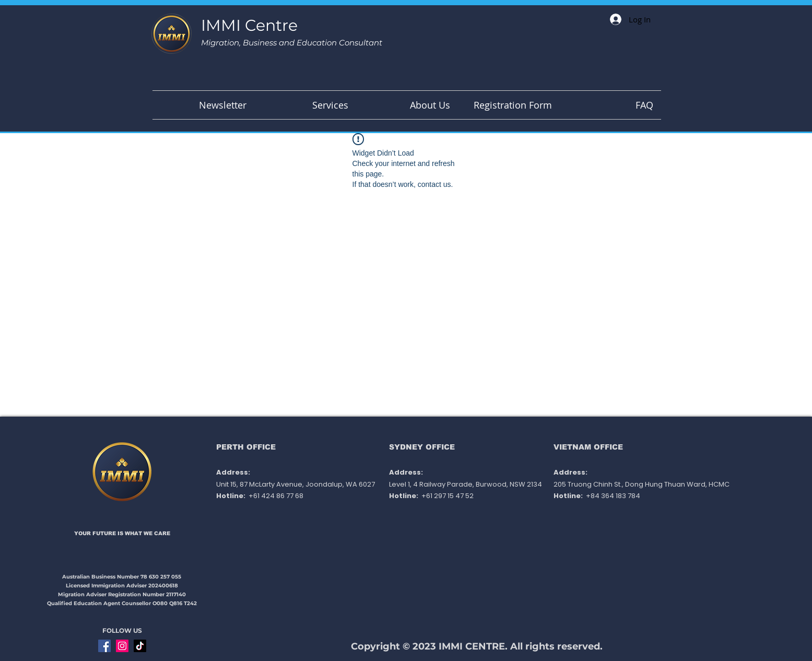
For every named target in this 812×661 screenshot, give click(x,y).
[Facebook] (104, 646)
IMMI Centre (249, 25)
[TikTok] (140, 646)
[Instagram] (122, 646)
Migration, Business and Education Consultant (292, 43)
